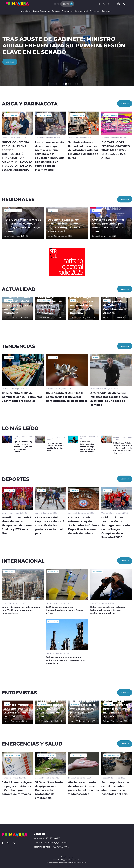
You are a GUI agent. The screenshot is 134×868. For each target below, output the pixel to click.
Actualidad (26, 11)
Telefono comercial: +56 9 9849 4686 (51, 847)
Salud (73, 300)
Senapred (97, 211)
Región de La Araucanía (46, 755)
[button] (57, 84)
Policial (107, 300)
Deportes (107, 11)
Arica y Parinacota (41, 11)
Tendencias (68, 11)
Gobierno (8, 300)
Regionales (53, 211)
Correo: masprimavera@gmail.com (50, 843)
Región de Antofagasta (13, 211)
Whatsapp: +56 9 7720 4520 (47, 838)
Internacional (81, 11)
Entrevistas (95, 11)
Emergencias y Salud (12, 755)
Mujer (7, 704)
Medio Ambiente (44, 300)
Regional (56, 11)
